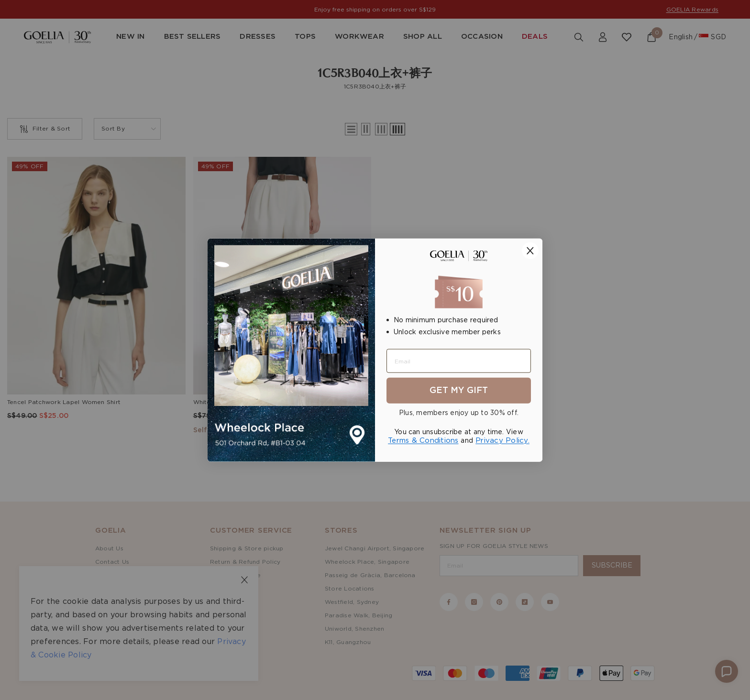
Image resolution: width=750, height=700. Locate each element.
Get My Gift (459, 391)
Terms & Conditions (423, 441)
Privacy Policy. (502, 441)
